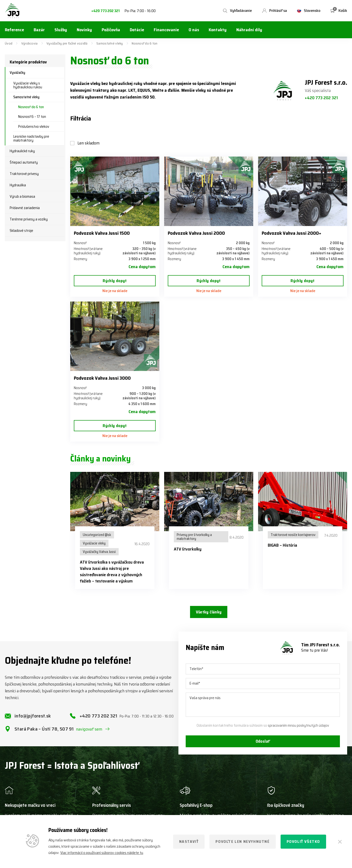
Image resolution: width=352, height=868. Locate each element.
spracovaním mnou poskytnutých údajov (298, 730)
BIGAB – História (282, 545)
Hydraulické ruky (22, 151)
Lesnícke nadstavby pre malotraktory (31, 138)
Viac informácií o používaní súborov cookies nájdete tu (102, 853)
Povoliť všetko (303, 842)
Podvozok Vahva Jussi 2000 (196, 233)
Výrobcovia (30, 43)
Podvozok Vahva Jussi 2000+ (291, 233)
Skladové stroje (21, 231)
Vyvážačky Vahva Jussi (99, 552)
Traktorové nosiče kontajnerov (293, 535)
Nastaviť (189, 842)
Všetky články (209, 612)
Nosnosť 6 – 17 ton (32, 117)
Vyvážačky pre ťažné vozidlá (67, 43)
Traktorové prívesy (24, 174)
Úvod (9, 43)
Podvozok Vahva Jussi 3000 (102, 378)
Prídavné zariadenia (25, 208)
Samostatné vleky (110, 43)
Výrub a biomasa (22, 196)
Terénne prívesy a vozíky (29, 219)
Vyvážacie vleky (94, 543)
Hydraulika (18, 185)
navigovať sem (89, 733)
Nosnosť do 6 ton (31, 107)
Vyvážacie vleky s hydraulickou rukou (28, 85)
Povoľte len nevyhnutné (242, 842)
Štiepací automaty (24, 162)
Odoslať (263, 746)
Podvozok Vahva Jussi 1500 (102, 233)
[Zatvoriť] (340, 842)
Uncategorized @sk (97, 535)
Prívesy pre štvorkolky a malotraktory (194, 537)
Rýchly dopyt (115, 281)
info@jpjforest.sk (33, 720)
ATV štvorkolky (188, 549)
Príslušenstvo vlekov (34, 127)
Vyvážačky (17, 73)
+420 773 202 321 (105, 11)
